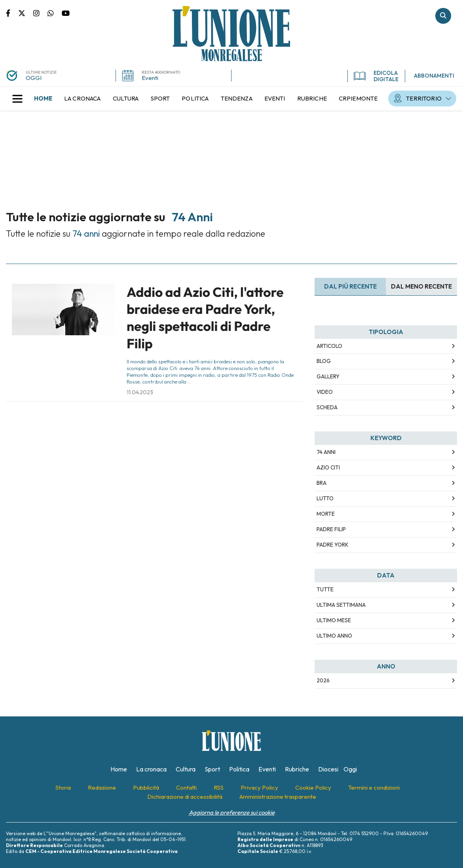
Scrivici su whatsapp (55, 13)
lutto (325, 498)
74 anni (326, 452)
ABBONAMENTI (434, 76)
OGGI (34, 78)
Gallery (328, 376)
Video (325, 392)
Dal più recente (350, 286)
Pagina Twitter (26, 13)
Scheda (327, 407)
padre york (333, 545)
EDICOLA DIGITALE (376, 76)
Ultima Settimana (341, 605)
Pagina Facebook (12, 13)
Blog (324, 361)
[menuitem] (43, 99)
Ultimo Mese (334, 620)
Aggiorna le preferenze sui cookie (232, 812)
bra (322, 483)
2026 (323, 680)
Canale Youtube (66, 13)
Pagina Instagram (40, 13)
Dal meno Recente (421, 286)
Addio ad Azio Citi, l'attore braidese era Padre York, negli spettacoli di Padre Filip (205, 318)
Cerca (443, 16)
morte (326, 514)
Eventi (150, 78)
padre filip (331, 529)
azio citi (328, 467)
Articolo (329, 346)
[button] (17, 99)
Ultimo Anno (334, 636)
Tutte (325, 589)
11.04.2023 (140, 392)
